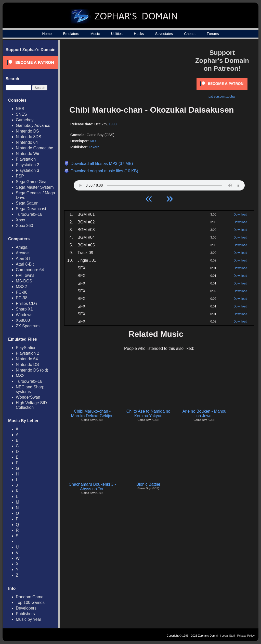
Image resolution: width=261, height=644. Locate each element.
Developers (26, 608)
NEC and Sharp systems (30, 389)
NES (20, 109)
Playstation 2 (28, 165)
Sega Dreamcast (31, 209)
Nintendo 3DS (29, 137)
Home (47, 34)
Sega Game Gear (32, 182)
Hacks (139, 34)
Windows (24, 315)
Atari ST (23, 259)
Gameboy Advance (33, 126)
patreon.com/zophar (222, 97)
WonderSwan (28, 397)
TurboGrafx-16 (29, 214)
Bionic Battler (148, 484)
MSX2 (21, 287)
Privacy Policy (246, 636)
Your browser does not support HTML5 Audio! (159, 184)
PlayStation (26, 348)
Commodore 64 (30, 270)
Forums (213, 34)
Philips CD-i (27, 303)
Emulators (71, 34)
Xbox (20, 220)
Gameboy (25, 120)
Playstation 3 (28, 170)
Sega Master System (35, 187)
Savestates (164, 34)
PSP (20, 176)
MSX (20, 376)
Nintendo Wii (27, 154)
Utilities (117, 34)
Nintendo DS (27, 131)
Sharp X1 (24, 309)
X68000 (23, 320)
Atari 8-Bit (25, 264)
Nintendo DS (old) (32, 370)
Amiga (22, 247)
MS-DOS (24, 281)
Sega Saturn (27, 203)
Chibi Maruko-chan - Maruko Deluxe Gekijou (92, 414)
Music (95, 34)
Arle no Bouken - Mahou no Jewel (205, 414)
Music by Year (29, 619)
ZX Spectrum (28, 326)
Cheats (190, 34)
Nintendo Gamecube (35, 148)
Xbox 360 (24, 226)
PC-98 (22, 298)
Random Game (30, 597)
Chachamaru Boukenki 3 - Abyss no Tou (92, 487)
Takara (94, 147)
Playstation (26, 159)
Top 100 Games (30, 603)
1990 (113, 124)
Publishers (25, 614)
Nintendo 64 (27, 142)
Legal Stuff (228, 636)
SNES (21, 114)
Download (240, 214)
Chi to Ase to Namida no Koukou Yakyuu (148, 414)
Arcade (22, 253)
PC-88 (22, 292)
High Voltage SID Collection (31, 405)
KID (93, 141)
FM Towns (25, 275)
